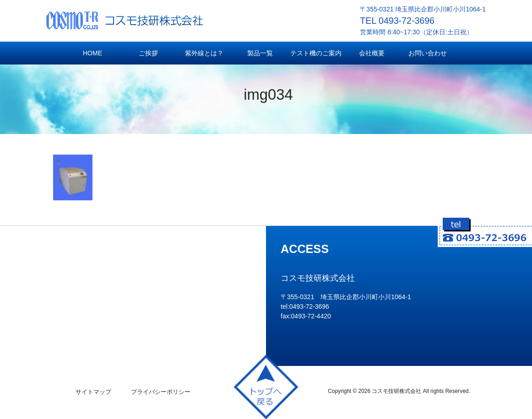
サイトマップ (93, 392)
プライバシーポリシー (161, 392)
